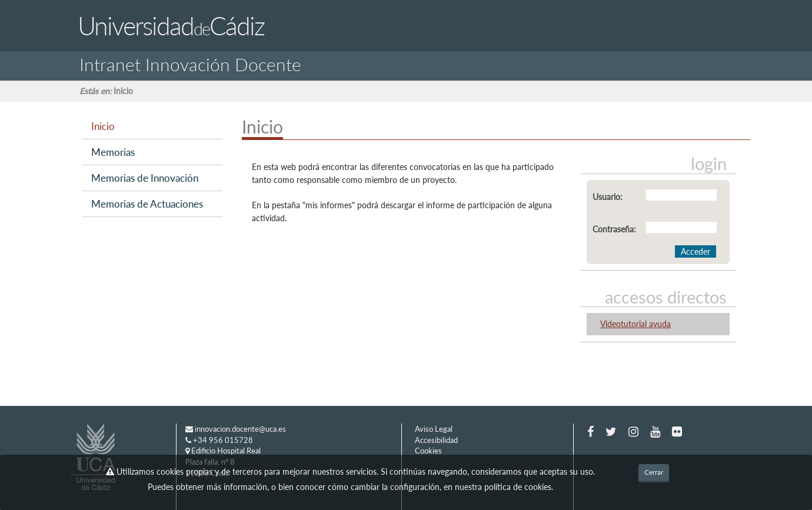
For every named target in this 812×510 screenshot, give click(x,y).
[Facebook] (590, 431)
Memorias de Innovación (145, 178)
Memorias (113, 152)
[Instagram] (633, 431)
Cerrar (654, 472)
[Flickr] (677, 431)
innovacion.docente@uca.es (236, 429)
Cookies (428, 451)
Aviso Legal (434, 429)
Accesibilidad (436, 440)
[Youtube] (655, 431)
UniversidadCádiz (171, 26)
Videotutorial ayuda (635, 324)
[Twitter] (611, 431)
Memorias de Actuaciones (147, 204)
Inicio (103, 126)
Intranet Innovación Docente (190, 62)
